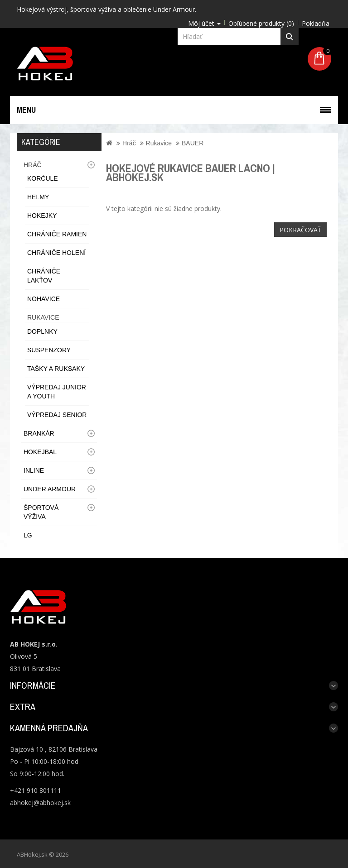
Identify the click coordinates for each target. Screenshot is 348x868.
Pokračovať (300, 230)
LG (28, 535)
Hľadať (290, 37)
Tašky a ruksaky (56, 369)
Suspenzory (49, 350)
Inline (34, 470)
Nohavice (43, 299)
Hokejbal (40, 452)
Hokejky (42, 216)
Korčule (43, 178)
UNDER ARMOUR (50, 489)
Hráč (33, 165)
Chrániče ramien (57, 234)
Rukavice (43, 317)
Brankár (39, 433)
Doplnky (42, 331)
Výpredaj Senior (57, 415)
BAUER (193, 143)
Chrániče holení (56, 253)
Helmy (38, 197)
